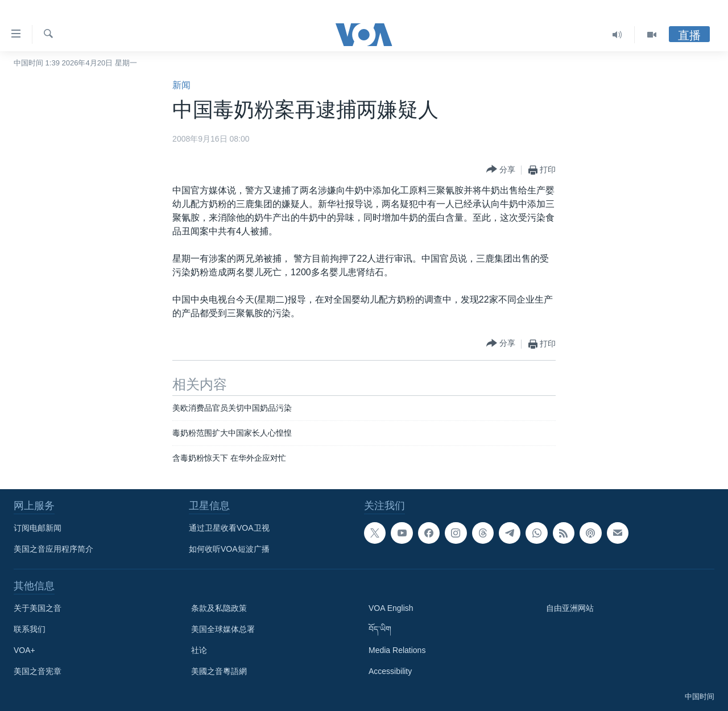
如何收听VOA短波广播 (229, 549)
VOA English (391, 608)
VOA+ (24, 650)
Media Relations (397, 650)
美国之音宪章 (38, 671)
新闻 (181, 85)
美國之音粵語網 (219, 671)
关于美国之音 (38, 608)
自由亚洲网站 (570, 608)
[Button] (501, 170)
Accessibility (390, 671)
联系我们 (30, 629)
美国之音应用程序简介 (53, 549)
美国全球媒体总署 (223, 629)
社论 (199, 650)
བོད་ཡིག (380, 629)
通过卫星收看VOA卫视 (229, 528)
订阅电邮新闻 (38, 528)
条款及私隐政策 (219, 608)
